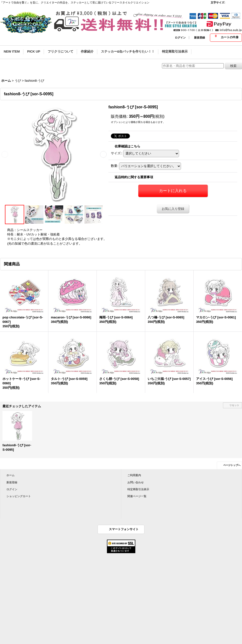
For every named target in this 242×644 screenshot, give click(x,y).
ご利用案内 (134, 475)
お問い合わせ (136, 482)
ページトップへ (232, 465)
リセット (234, 405)
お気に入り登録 (173, 209)
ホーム (10, 475)
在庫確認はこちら (127, 146)
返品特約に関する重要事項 (134, 177)
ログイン (180, 38)
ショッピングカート (19, 496)
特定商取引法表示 (138, 489)
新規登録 (200, 38)
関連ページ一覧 (137, 496)
